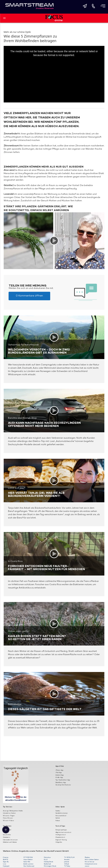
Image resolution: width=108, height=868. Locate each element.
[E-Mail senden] (85, 6)
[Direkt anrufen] (93, 6)
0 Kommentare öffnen (29, 296)
